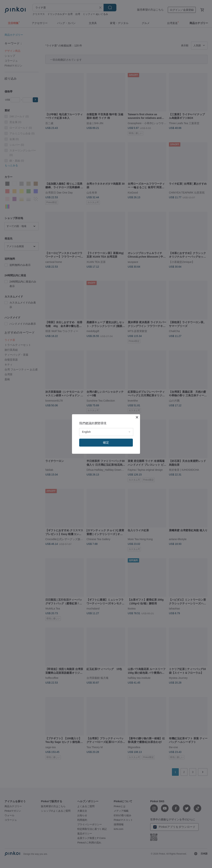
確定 (106, 443)
